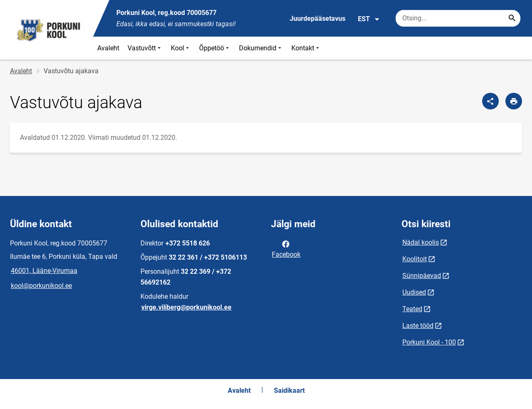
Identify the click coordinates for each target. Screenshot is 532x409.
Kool (181, 48)
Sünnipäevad (422, 276)
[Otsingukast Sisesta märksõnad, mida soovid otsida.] (458, 18)
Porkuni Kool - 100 (429, 342)
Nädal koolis (421, 242)
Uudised (414, 292)
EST (369, 19)
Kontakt (306, 48)
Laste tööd (418, 326)
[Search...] (512, 18)
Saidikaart (289, 390)
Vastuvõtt (145, 48)
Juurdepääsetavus (318, 19)
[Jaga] (490, 101)
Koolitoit (415, 259)
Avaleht (108, 48)
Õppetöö (215, 48)
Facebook (286, 248)
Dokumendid (261, 48)
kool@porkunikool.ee (41, 286)
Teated (412, 309)
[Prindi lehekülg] (514, 101)
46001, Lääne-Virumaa (44, 271)
